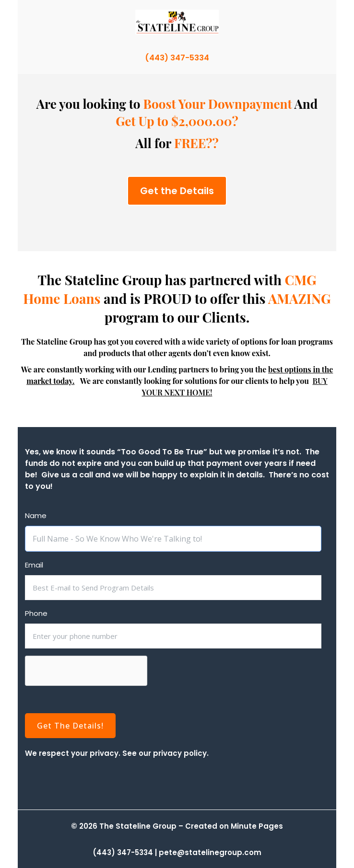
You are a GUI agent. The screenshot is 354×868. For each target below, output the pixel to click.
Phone (36, 613)
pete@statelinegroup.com (210, 852)
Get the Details (177, 191)
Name (36, 516)
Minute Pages (257, 826)
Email (34, 565)
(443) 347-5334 (177, 58)
